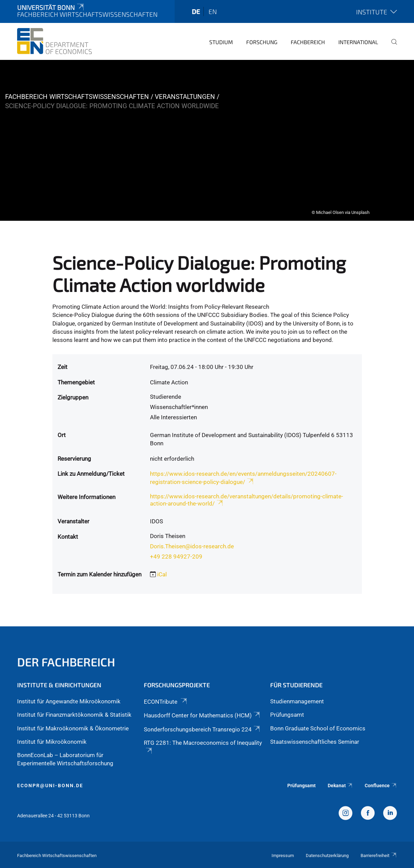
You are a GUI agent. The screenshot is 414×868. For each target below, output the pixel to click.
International (358, 42)
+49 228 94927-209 (176, 557)
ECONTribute (166, 702)
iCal (162, 574)
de (196, 11)
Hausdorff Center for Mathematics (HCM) (202, 715)
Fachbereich (308, 42)
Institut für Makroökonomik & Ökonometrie (73, 728)
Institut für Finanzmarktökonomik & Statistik (74, 715)
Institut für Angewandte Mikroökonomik (69, 701)
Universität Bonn (51, 7)
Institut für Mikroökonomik (52, 742)
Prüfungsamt (287, 715)
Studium (221, 42)
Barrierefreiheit (379, 856)
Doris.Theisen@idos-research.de (192, 546)
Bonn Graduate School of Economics (318, 728)
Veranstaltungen (185, 97)
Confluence (381, 786)
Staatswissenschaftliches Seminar (315, 742)
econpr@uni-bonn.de (50, 786)
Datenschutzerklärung (327, 856)
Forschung (262, 42)
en (213, 11)
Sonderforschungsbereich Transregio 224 (202, 729)
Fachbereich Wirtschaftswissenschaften (77, 97)
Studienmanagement (297, 701)
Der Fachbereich (66, 662)
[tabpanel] (207, 140)
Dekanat (340, 786)
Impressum (283, 856)
